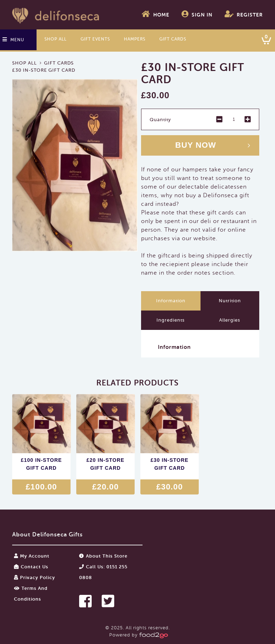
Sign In (197, 14)
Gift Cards (173, 39)
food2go (56, 15)
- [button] (219, 119)
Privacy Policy (35, 577)
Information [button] (174, 347)
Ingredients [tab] (171, 320)
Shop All (56, 39)
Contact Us (31, 567)
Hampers (135, 39)
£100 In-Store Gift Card (41, 464)
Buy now (196, 145)
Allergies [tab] (230, 320)
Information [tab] (171, 301)
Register (244, 14)
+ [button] (248, 119)
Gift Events (95, 39)
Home (156, 14)
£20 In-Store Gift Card (106, 464)
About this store (103, 556)
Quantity (160, 120)
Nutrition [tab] (230, 301)
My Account (32, 556)
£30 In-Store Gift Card (170, 464)
